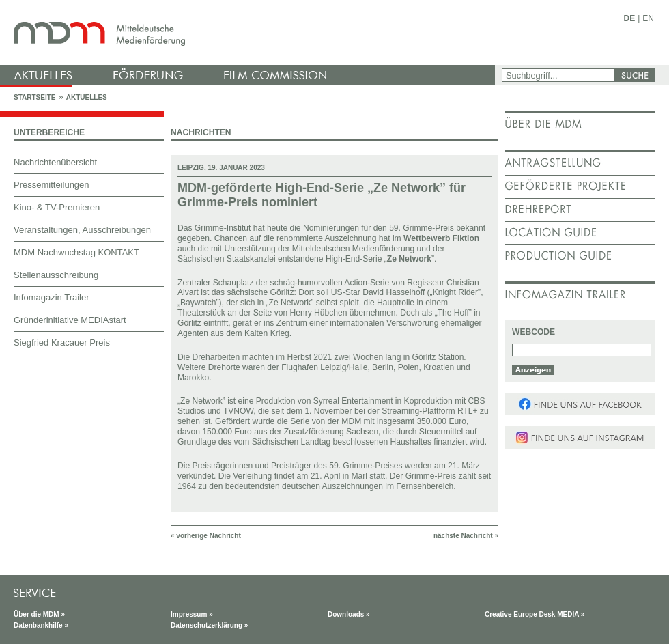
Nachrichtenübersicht (55, 162)
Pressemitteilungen (52, 185)
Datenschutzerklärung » (209, 625)
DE (630, 18)
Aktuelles (87, 97)
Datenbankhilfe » (41, 625)
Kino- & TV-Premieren (57, 207)
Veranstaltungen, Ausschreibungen (82, 230)
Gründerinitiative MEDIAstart (70, 320)
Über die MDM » (39, 614)
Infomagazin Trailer (52, 297)
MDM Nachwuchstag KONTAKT (76, 252)
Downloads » (349, 614)
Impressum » (192, 614)
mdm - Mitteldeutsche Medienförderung (249, 32)
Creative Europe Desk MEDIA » (535, 614)
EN (648, 18)
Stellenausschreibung (56, 275)
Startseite (34, 97)
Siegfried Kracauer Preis (62, 342)
